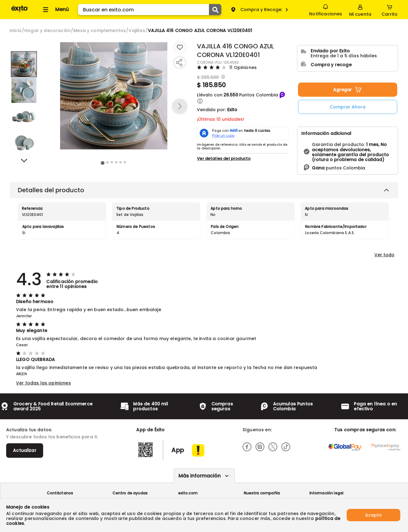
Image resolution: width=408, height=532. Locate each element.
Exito (232, 110)
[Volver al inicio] (20, 12)
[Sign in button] (360, 10)
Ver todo (384, 255)
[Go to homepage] (16, 30)
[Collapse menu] (55, 10)
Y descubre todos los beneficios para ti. (52, 437)
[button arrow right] (180, 107)
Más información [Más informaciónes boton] (200, 476)
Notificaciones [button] (326, 9)
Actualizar (25, 450)
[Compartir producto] (179, 63)
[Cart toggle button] (390, 10)
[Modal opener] (222, 77)
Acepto (373, 515)
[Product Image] (114, 96)
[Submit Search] (215, 10)
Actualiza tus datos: (29, 430)
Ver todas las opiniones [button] (43, 383)
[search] (150, 10)
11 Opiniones (243, 67)
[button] (200, 101)
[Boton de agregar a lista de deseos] (180, 47)
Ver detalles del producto (224, 158)
